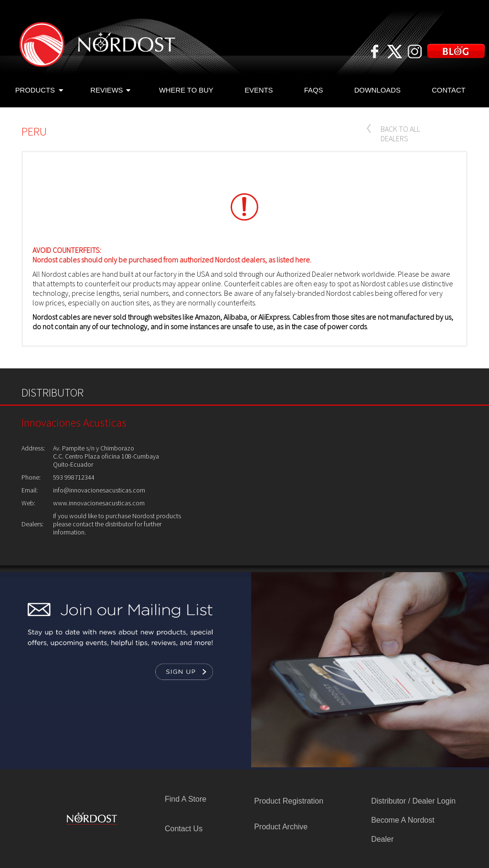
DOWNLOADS (377, 90)
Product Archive (281, 827)
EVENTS (259, 90)
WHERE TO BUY (186, 90)
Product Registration (289, 801)
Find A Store (186, 799)
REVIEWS (110, 91)
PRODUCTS (39, 91)
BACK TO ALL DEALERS (400, 134)
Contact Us (184, 829)
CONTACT (449, 90)
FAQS (314, 90)
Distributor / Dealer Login (413, 801)
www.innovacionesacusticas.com (99, 503)
